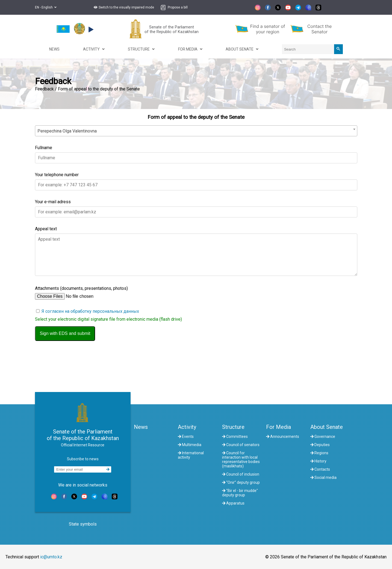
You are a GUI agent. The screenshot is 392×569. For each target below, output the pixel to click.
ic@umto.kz (51, 557)
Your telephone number (57, 175)
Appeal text (46, 229)
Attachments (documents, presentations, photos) (81, 288)
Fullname (44, 148)
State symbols (83, 524)
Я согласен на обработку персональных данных (90, 311)
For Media (278, 427)
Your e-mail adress (53, 202)
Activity (187, 427)
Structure (233, 427)
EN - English (46, 7)
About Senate (327, 427)
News (141, 427)
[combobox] (196, 131)
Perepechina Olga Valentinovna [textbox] (67, 131)
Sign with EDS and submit (65, 333)
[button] (123, 7)
